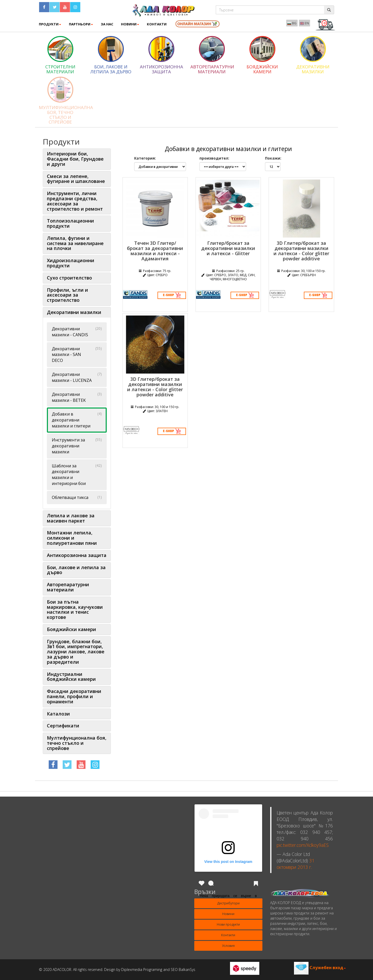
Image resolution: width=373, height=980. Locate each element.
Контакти (228, 935)
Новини (130, 24)
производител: (214, 158)
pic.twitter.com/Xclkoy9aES (303, 845)
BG (292, 23)
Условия (228, 946)
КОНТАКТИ (157, 24)
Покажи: (273, 158)
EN (304, 23)
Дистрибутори (228, 903)
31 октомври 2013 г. (296, 864)
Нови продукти (228, 924)
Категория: (145, 158)
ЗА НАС (107, 24)
